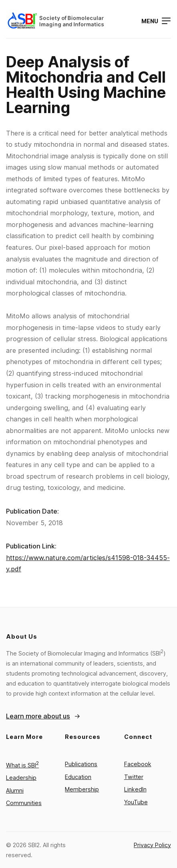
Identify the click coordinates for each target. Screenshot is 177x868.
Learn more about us (38, 716)
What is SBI (22, 765)
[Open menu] (156, 21)
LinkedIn (135, 789)
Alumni (15, 790)
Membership (82, 789)
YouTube (136, 802)
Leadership (21, 778)
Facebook (138, 764)
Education (78, 777)
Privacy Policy (152, 845)
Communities (24, 803)
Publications (81, 764)
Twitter (134, 777)
